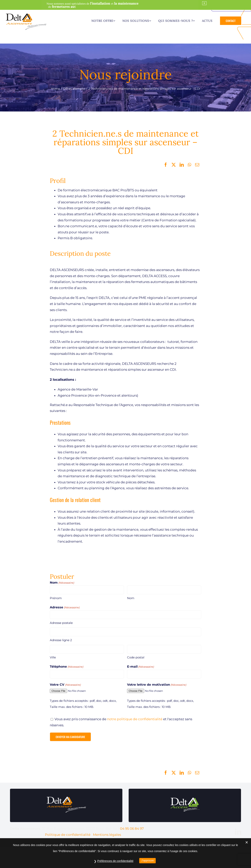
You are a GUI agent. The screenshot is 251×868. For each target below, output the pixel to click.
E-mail (141, 667)
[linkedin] (238, 832)
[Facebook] (166, 165)
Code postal (136, 657)
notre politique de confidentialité (135, 719)
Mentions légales (107, 835)
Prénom (56, 598)
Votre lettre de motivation (157, 685)
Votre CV (65, 685)
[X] (174, 165)
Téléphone (66, 667)
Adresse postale (61, 623)
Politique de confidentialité (68, 835)
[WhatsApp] (189, 165)
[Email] (197, 165)
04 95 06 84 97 (132, 829)
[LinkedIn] (182, 165)
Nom (131, 598)
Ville (53, 657)
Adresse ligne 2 (61, 640)
